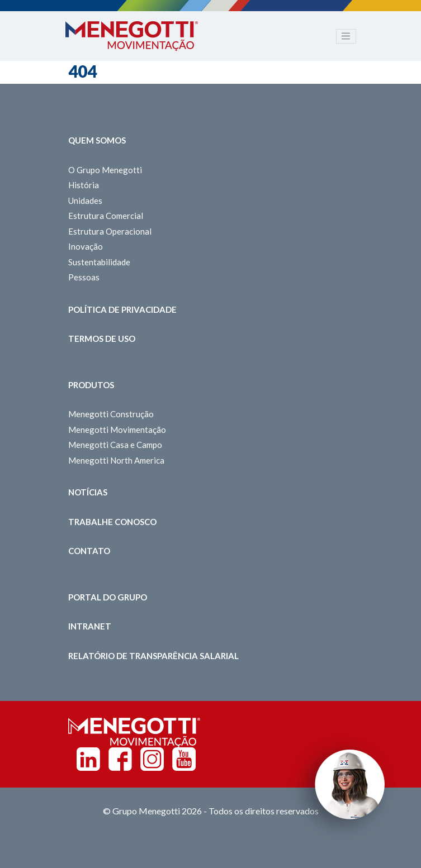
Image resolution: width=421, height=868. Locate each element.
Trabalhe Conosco (112, 522)
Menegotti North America (116, 460)
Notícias (88, 492)
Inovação (86, 246)
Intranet (90, 626)
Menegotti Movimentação (117, 430)
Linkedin (88, 759)
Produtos (91, 385)
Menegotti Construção (111, 414)
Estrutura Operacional (110, 231)
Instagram (152, 759)
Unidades (85, 201)
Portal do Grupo (108, 597)
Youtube (184, 759)
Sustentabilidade (99, 262)
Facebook (120, 759)
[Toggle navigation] (346, 36)
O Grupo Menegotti (105, 170)
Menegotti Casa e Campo (115, 445)
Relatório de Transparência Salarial (153, 656)
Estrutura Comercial (106, 216)
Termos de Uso (102, 338)
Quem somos (97, 140)
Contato (89, 551)
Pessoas (84, 277)
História (84, 185)
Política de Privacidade (122, 309)
